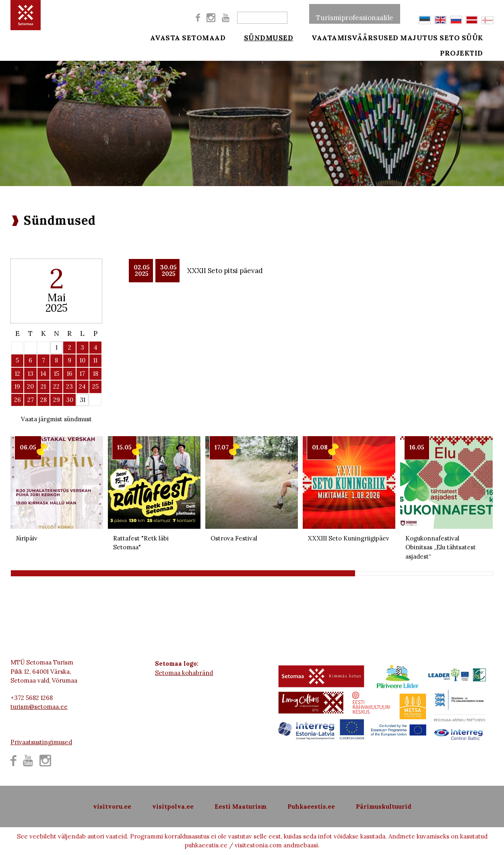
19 (17, 386)
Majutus (419, 37)
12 (18, 374)
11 (95, 360)
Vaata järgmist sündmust (56, 419)
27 (31, 400)
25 (95, 386)
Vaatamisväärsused (344, 37)
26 (18, 400)
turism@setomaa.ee (39, 707)
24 (82, 386)
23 (69, 386)
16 (70, 374)
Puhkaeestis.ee (311, 806)
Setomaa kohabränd (184, 673)
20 (30, 386)
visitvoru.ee (112, 806)
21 (43, 386)
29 (57, 400)
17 (82, 374)
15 (57, 374)
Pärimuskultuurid (384, 806)
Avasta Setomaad (188, 37)
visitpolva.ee (173, 806)
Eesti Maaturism (241, 806)
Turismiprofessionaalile (355, 14)
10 (83, 360)
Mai (57, 297)
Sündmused (263, 37)
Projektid (473, 57)
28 (43, 400)
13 (31, 374)
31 (83, 400)
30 (70, 400)
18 (96, 374)
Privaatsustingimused (41, 742)
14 (43, 374)
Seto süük (473, 37)
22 (56, 386)
